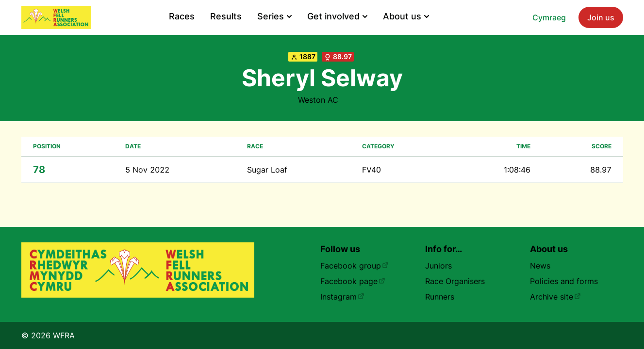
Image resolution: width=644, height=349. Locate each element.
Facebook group (355, 266)
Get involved (337, 16)
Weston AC (318, 100)
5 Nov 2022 (147, 170)
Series (274, 16)
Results (226, 16)
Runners (440, 297)
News (540, 266)
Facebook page (353, 281)
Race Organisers (455, 281)
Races (182, 16)
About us (406, 16)
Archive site (555, 297)
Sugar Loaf (267, 170)
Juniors (438, 266)
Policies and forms (564, 281)
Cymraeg (549, 17)
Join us (601, 17)
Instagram (342, 297)
